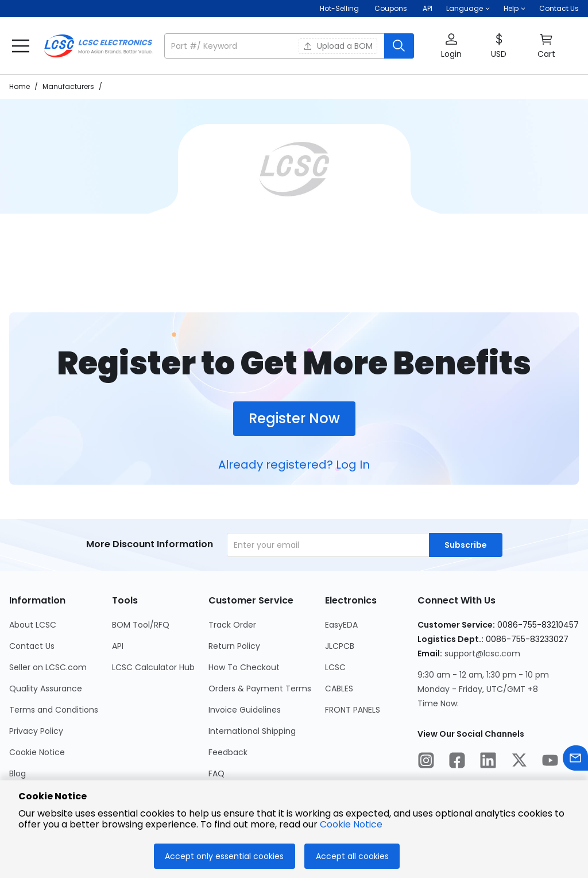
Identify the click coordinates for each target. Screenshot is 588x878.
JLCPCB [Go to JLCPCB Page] (340, 646)
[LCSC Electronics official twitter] (519, 762)
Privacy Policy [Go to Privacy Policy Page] (36, 731)
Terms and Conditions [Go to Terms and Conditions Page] (54, 710)
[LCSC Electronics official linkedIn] (488, 762)
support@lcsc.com (482, 653)
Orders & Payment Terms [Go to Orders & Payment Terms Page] (260, 689)
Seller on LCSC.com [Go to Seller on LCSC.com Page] (48, 667)
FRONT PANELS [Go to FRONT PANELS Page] (353, 710)
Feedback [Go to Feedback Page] (228, 752)
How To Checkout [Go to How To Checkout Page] (244, 667)
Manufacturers (68, 86)
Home (20, 86)
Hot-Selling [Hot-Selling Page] (340, 8)
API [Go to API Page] (118, 646)
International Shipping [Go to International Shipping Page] (252, 731)
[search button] (399, 46)
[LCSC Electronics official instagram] (426, 762)
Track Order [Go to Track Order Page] (232, 625)
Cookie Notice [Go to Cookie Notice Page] (37, 752)
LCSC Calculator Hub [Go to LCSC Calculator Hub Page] (153, 667)
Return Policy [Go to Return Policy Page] (234, 646)
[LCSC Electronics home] (98, 46)
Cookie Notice (351, 824)
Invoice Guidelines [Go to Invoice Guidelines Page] (245, 710)
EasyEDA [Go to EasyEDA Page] (341, 625)
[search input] (275, 46)
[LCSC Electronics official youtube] (550, 762)
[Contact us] (575, 760)
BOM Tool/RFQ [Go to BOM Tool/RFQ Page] (141, 625)
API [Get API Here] (428, 8)
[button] (468, 9)
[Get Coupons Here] (391, 9)
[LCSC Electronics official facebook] (457, 762)
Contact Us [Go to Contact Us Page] (32, 646)
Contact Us (559, 8)
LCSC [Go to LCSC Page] (335, 667)
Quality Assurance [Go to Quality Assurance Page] (46, 689)
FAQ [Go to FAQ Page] (216, 773)
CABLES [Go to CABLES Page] (339, 689)
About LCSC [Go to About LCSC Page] (33, 625)
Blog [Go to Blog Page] (18, 773)
